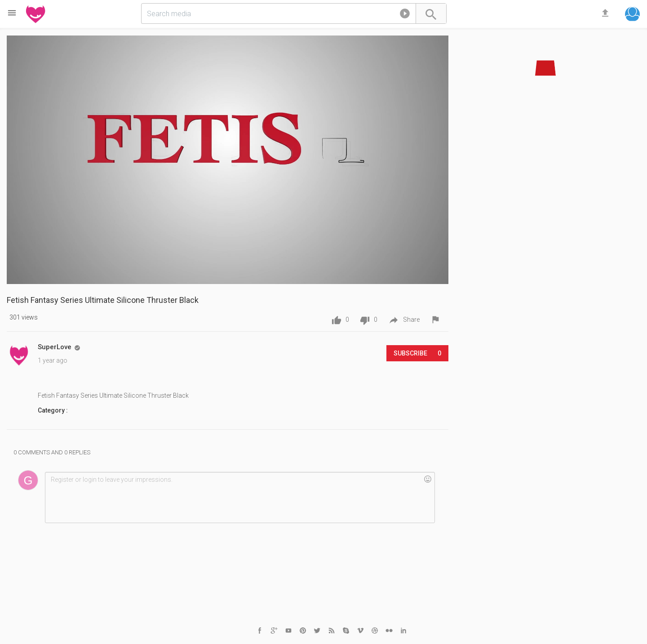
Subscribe (417, 353)
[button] (405, 15)
